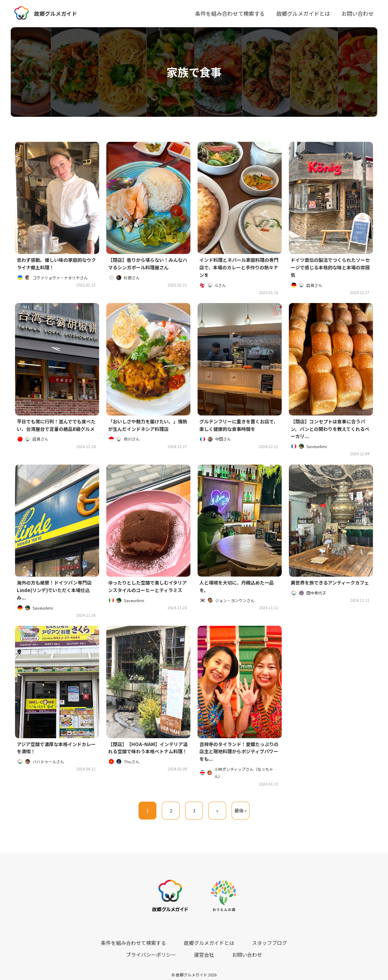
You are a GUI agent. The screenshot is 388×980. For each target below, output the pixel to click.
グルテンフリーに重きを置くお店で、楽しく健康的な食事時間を (237, 428)
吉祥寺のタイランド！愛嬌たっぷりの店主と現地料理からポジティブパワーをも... (239, 758)
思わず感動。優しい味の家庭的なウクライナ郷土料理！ (57, 264)
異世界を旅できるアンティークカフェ (330, 591)
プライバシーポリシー (261, 945)
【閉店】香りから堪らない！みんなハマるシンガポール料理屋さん (148, 264)
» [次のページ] (217, 818)
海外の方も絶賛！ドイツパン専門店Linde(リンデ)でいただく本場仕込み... (57, 595)
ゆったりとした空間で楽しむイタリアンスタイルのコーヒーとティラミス (148, 595)
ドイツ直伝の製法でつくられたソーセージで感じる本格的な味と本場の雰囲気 (331, 268)
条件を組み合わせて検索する (230, 13)
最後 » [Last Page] (241, 818)
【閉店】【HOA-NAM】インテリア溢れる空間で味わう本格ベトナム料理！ (148, 758)
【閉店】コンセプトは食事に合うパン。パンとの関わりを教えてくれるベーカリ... (331, 432)
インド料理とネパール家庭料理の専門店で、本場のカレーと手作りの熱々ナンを (239, 268)
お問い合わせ (358, 13)
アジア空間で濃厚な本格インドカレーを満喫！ (57, 754)
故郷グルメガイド (57, 13)
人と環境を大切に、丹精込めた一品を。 (239, 591)
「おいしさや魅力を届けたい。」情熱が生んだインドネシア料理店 (148, 428)
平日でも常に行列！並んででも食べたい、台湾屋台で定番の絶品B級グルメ (57, 432)
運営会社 (301, 945)
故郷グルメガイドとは (303, 13)
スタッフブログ (213, 945)
